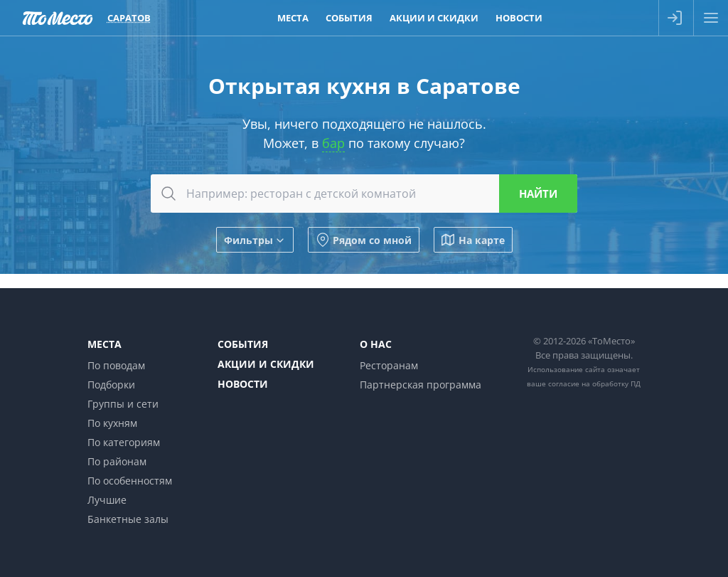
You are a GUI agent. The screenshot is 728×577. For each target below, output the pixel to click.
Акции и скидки (266, 364)
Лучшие (107, 500)
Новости (243, 384)
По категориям (124, 442)
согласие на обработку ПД (594, 383)
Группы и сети (123, 404)
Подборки (111, 385)
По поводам (116, 365)
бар (333, 143)
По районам (117, 461)
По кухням (112, 423)
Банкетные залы (128, 519)
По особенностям (130, 481)
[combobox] (364, 194)
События (243, 344)
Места (105, 344)
